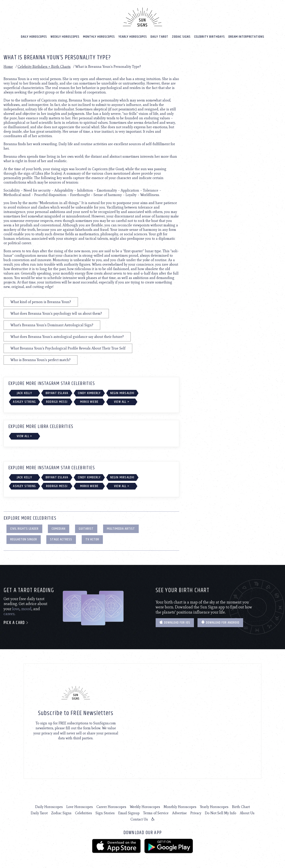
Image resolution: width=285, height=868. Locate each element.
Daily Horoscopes (34, 36)
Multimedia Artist (121, 528)
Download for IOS (175, 622)
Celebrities (83, 813)
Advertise (179, 813)
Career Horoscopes (111, 806)
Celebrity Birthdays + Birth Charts (44, 66)
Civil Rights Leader (24, 528)
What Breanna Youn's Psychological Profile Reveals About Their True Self (68, 348)
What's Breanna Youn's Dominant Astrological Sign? (52, 325)
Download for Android (220, 622)
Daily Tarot (159, 36)
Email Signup (129, 813)
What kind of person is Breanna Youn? (41, 301)
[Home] (142, 17)
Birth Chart (241, 806)
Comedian (59, 528)
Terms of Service (156, 813)
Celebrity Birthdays (210, 36)
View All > (122, 401)
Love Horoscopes (80, 806)
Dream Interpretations (246, 36)
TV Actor (92, 539)
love (16, 608)
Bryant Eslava (57, 393)
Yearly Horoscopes (133, 36)
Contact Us (139, 819)
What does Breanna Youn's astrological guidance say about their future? (67, 336)
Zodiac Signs (181, 36)
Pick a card (16, 622)
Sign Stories (105, 813)
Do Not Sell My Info (221, 813)
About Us (247, 813)
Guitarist (86, 528)
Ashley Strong (24, 401)
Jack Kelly (24, 393)
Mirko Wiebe (89, 401)
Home (8, 66)
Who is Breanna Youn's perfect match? (41, 359)
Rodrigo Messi (57, 401)
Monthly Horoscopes (99, 36)
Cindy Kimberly (89, 393)
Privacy (196, 813)
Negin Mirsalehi (122, 393)
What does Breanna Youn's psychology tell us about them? (56, 313)
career (9, 613)
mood (26, 608)
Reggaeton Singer (24, 539)
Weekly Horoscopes (65, 36)
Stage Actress (61, 539)
